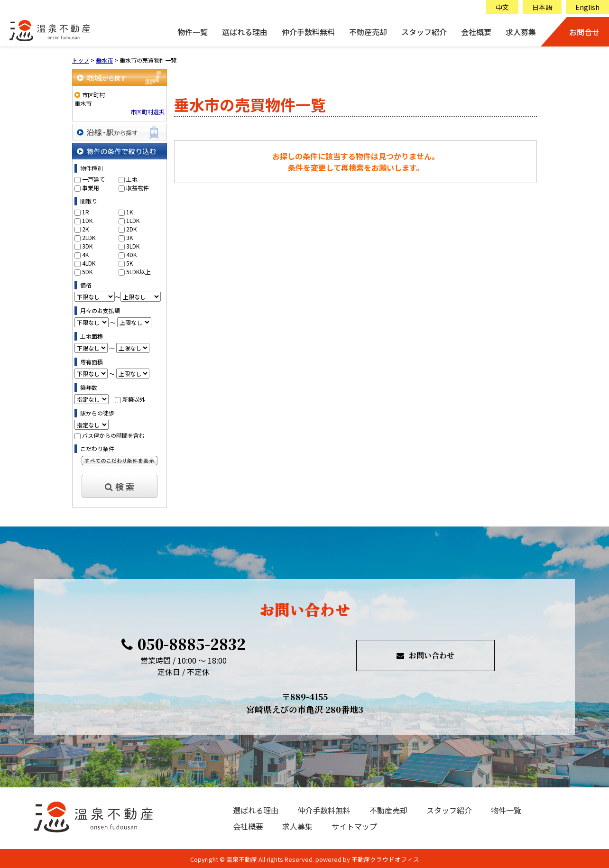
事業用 (91, 188)
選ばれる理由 (245, 32)
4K (85, 254)
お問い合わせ (425, 655)
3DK (87, 246)
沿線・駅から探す (120, 132)
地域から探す (120, 78)
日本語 (542, 7)
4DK (131, 254)
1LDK (133, 220)
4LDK (89, 263)
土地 (132, 179)
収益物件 (138, 188)
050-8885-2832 (184, 644)
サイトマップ (354, 826)
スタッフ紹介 (424, 32)
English (587, 7)
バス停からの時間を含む (113, 435)
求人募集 (521, 32)
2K (85, 229)
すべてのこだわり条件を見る (120, 461)
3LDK (133, 246)
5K (129, 263)
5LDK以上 (138, 272)
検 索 (120, 486)
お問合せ (584, 32)
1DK (87, 220)
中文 (502, 7)
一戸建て (93, 179)
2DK (131, 229)
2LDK (89, 237)
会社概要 (476, 32)
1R (86, 212)
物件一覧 (193, 32)
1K (129, 212)
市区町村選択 (148, 112)
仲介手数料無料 (308, 32)
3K (129, 237)
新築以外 (134, 399)
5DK (87, 272)
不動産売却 (368, 32)
